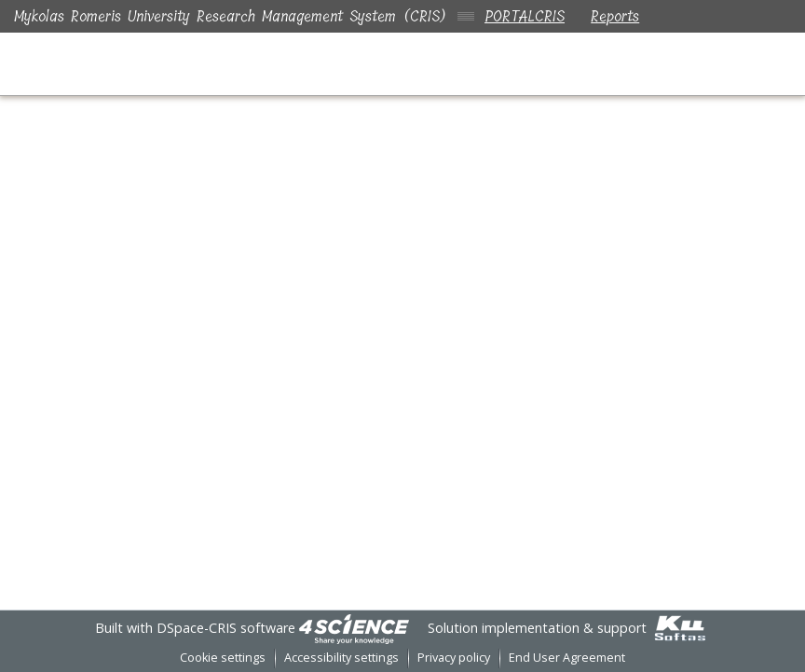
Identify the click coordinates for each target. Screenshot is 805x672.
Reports (619, 16)
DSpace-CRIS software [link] (226, 628)
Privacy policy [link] (454, 658)
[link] (354, 628)
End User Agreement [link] (567, 658)
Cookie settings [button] (223, 658)
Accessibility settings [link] (341, 658)
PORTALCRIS (525, 16)
